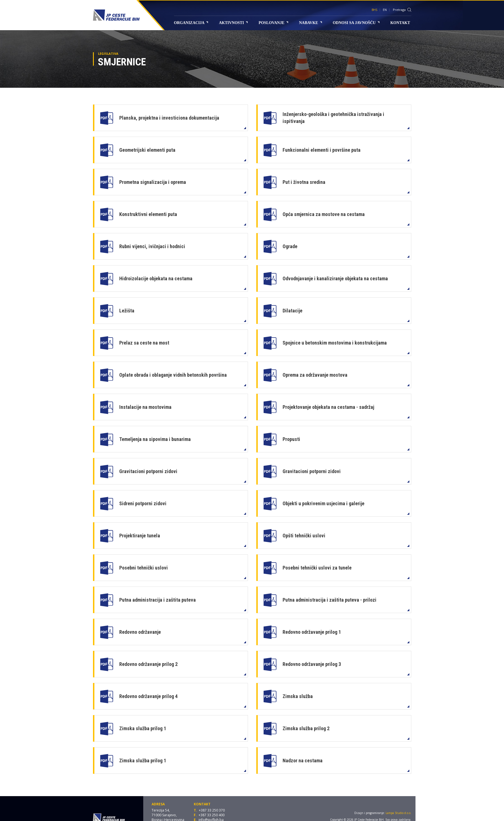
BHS (374, 10)
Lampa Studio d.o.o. (398, 813)
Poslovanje (273, 23)
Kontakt (400, 23)
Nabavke (310, 23)
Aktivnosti (233, 23)
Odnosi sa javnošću (356, 23)
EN (385, 10)
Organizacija (191, 23)
